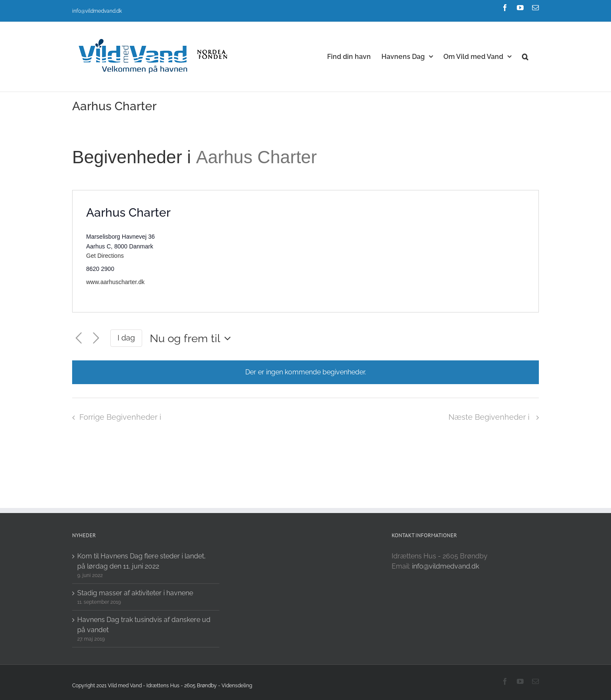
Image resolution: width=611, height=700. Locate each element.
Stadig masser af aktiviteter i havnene (135, 593)
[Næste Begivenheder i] (96, 338)
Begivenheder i (134, 157)
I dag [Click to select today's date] (126, 338)
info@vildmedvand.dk (97, 11)
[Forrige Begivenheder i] (79, 338)
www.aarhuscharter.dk (115, 282)
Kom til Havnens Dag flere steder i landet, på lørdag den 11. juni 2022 (142, 561)
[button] (525, 56)
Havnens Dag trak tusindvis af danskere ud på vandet (144, 625)
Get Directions (105, 256)
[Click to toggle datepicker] (192, 338)
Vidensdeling (237, 686)
